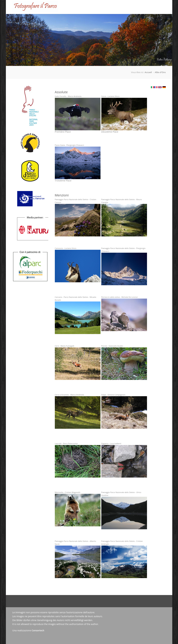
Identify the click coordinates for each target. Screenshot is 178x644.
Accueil (46, 19)
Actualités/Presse (120, 19)
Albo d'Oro (160, 72)
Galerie (102, 19)
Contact (138, 19)
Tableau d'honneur (83, 19)
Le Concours (61, 17)
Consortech (38, 630)
